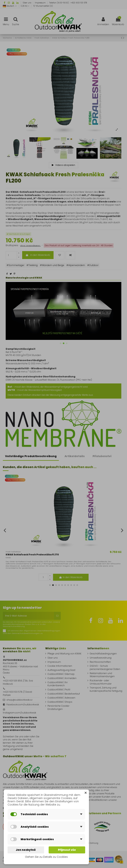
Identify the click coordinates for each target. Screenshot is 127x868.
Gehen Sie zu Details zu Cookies (46, 857)
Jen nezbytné (26, 850)
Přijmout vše (67, 850)
